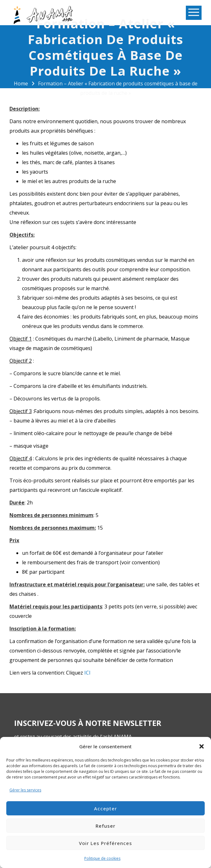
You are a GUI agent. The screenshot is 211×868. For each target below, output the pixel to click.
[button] (202, 746)
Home (21, 83)
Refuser (105, 826)
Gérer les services (25, 790)
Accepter (105, 808)
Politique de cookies (102, 858)
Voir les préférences (105, 843)
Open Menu (194, 13)
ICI (87, 673)
